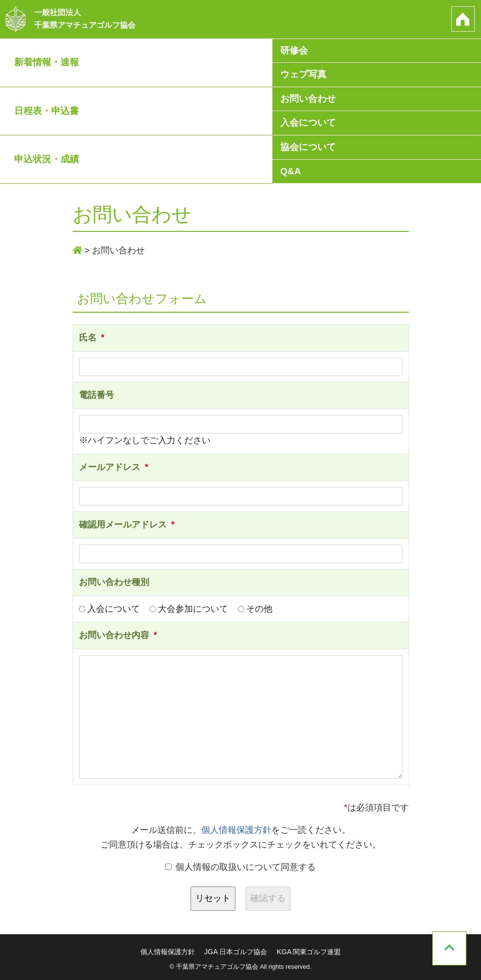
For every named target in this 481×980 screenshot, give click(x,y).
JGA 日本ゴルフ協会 (236, 952)
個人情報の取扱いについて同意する (241, 867)
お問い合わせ (308, 99)
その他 (255, 609)
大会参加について (189, 609)
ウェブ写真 (303, 74)
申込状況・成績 (47, 159)
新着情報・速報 (47, 62)
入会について (308, 123)
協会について (308, 147)
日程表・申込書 (47, 111)
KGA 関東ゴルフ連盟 (309, 952)
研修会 (294, 50)
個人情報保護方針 (236, 830)
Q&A (291, 171)
